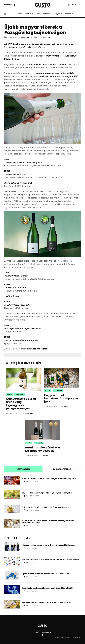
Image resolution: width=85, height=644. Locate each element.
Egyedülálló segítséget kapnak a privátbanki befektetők (48, 588)
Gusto (48, 37)
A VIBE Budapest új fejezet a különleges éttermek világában (49, 478)
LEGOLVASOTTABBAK (62, 469)
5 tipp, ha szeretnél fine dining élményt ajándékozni (45, 507)
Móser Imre (29, 413)
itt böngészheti (40, 349)
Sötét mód (76, 5)
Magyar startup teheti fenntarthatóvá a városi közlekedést (49, 545)
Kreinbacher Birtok (36, 64)
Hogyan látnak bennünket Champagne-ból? (61, 398)
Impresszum (46, 632)
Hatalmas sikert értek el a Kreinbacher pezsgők (43, 449)
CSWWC (10, 44)
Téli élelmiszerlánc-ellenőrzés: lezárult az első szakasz (47, 602)
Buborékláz (25, 37)
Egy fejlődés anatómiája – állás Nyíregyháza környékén (47, 493)
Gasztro (28, 14)
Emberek (47, 14)
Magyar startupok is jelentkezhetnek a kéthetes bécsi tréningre (51, 559)
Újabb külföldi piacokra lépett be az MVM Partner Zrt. (46, 574)
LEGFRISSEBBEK (23, 469)
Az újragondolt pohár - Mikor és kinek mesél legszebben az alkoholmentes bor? (49, 522)
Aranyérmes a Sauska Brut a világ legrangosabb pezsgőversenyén (21, 404)
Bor (37, 14)
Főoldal (19, 14)
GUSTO (10, 394)
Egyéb (58, 14)
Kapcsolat (69, 14)
